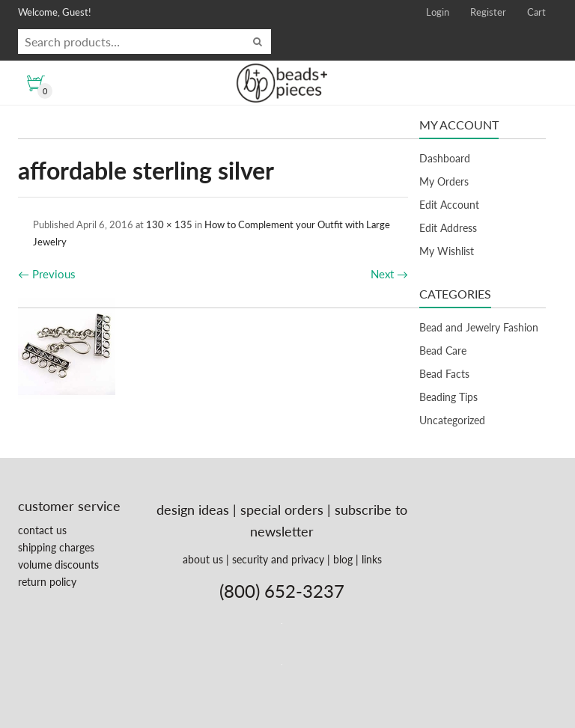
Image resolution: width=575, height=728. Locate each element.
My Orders (444, 181)
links (372, 559)
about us (203, 559)
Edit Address (448, 228)
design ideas (193, 510)
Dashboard (445, 158)
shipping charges (56, 547)
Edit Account (449, 205)
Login (438, 12)
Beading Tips (448, 397)
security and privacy (278, 559)
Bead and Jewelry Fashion (479, 327)
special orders (282, 510)
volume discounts (58, 565)
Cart (536, 12)
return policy (47, 582)
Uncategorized (452, 420)
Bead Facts (444, 374)
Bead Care (443, 351)
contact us (42, 530)
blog (343, 559)
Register (488, 12)
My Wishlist (447, 251)
